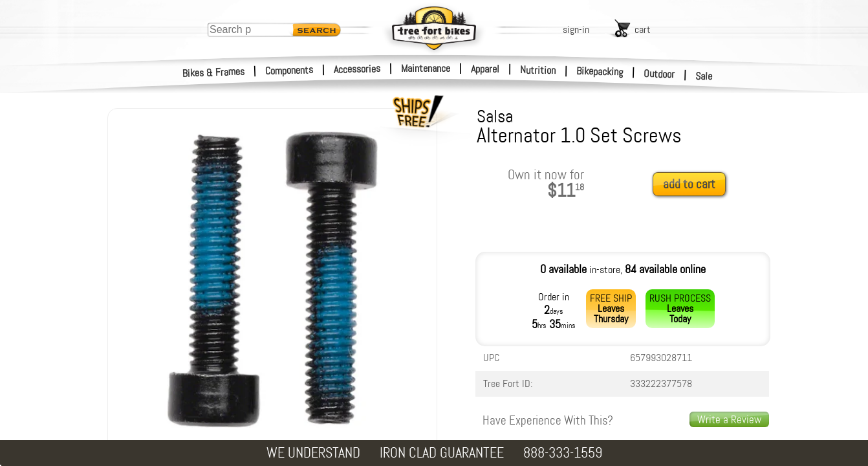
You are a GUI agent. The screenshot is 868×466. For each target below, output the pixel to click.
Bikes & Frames (214, 72)
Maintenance (426, 68)
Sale (704, 76)
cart (643, 29)
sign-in (576, 29)
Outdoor (659, 74)
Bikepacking (600, 72)
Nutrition (538, 70)
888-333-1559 (563, 453)
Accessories (357, 69)
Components (289, 70)
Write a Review (729, 419)
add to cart (689, 184)
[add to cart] (693, 185)
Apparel (485, 69)
